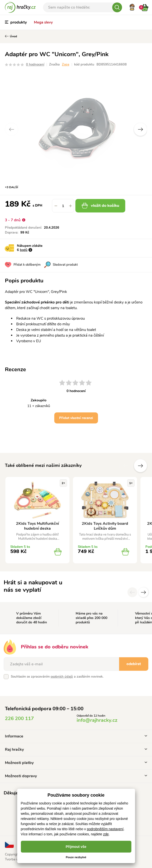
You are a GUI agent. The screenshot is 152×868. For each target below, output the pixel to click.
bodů (24, 250)
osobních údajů (62, 677)
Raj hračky (76, 750)
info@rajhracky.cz (97, 720)
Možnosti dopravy (76, 776)
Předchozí (126, 466)
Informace (76, 736)
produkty (16, 22)
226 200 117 (19, 718)
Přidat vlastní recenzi (76, 418)
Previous (12, 129)
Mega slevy (43, 22)
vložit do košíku (100, 206)
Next (140, 129)
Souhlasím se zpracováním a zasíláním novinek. (57, 677)
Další (140, 466)
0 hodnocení (35, 65)
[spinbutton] (63, 206)
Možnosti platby (76, 763)
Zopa (66, 65)
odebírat (134, 664)
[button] (70, 206)
